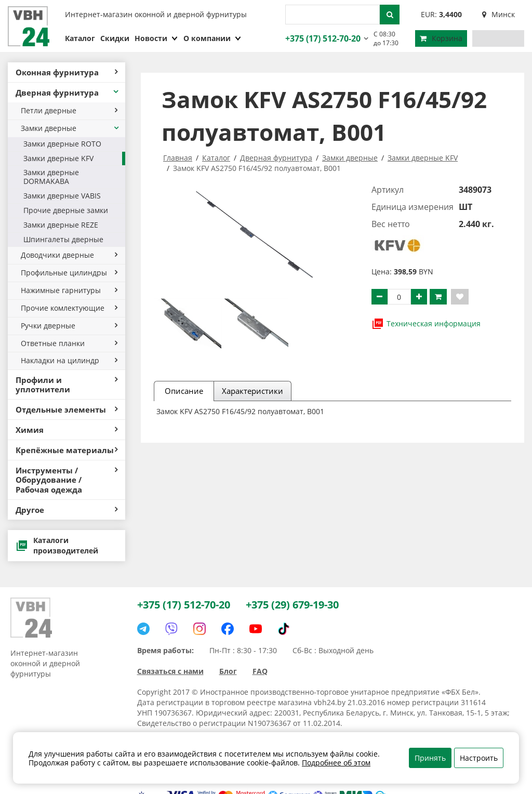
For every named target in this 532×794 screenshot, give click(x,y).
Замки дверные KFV (58, 158)
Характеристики (252, 391)
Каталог (80, 38)
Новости (156, 38)
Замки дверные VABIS (62, 196)
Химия (66, 430)
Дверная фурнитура (68, 92)
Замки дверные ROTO (62, 144)
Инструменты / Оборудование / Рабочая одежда (66, 480)
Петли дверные (69, 110)
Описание (184, 391)
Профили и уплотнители (66, 385)
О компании (212, 38)
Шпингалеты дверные (63, 239)
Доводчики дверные (69, 255)
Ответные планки (69, 343)
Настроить (479, 758)
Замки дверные (70, 128)
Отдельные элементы (66, 409)
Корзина (441, 38)
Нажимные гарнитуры (69, 290)
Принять (430, 758)
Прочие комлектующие (69, 308)
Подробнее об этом (336, 763)
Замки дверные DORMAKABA (51, 177)
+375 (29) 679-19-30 (292, 605)
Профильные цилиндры (69, 273)
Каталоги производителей (57, 545)
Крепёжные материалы (66, 450)
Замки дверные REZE (61, 225)
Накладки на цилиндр (69, 360)
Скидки (115, 38)
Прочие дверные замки (66, 210)
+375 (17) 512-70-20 (322, 38)
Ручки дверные (69, 326)
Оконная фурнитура (66, 72)
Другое (66, 510)
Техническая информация (426, 324)
